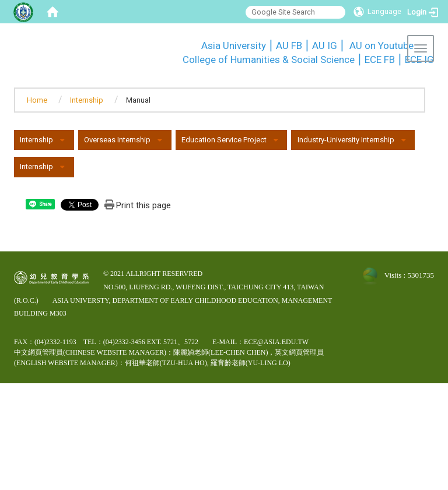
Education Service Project (224, 140)
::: (176, 43)
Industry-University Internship (346, 140)
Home (37, 100)
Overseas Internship (117, 140)
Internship (87, 100)
